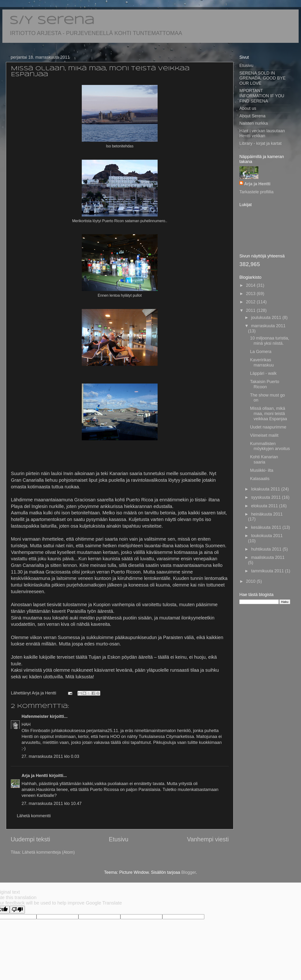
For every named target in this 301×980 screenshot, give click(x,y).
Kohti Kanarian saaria (264, 459)
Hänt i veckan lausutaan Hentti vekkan (262, 133)
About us (248, 108)
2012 (251, 302)
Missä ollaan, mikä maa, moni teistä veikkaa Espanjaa (269, 413)
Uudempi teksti (30, 839)
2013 (251, 294)
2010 (251, 581)
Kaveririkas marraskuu (262, 362)
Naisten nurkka (254, 123)
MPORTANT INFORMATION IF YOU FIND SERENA (262, 96)
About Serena (252, 116)
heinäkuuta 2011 (267, 514)
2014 (251, 285)
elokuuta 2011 (265, 506)
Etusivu (119, 839)
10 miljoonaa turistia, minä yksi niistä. (270, 341)
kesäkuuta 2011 (267, 527)
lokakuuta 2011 (266, 489)
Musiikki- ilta (262, 470)
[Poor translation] (17, 910)
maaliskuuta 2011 (268, 557)
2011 (251, 310)
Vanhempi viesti (208, 839)
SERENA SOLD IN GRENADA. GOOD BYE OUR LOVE (262, 78)
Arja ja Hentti (35, 776)
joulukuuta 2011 (267, 318)
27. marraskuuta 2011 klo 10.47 (52, 803)
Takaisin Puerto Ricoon (265, 384)
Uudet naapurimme (268, 427)
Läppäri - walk (263, 373)
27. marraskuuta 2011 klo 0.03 (50, 756)
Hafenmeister (35, 716)
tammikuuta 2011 (268, 571)
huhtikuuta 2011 (267, 549)
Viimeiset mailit (264, 435)
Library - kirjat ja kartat (260, 143)
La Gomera (261, 352)
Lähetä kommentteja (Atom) (48, 852)
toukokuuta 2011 (267, 536)
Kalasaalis (260, 479)
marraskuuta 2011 (268, 326)
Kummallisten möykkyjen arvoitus (270, 446)
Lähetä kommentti (34, 816)
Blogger (189, 872)
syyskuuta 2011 (266, 497)
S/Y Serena (52, 21)
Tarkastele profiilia (256, 192)
